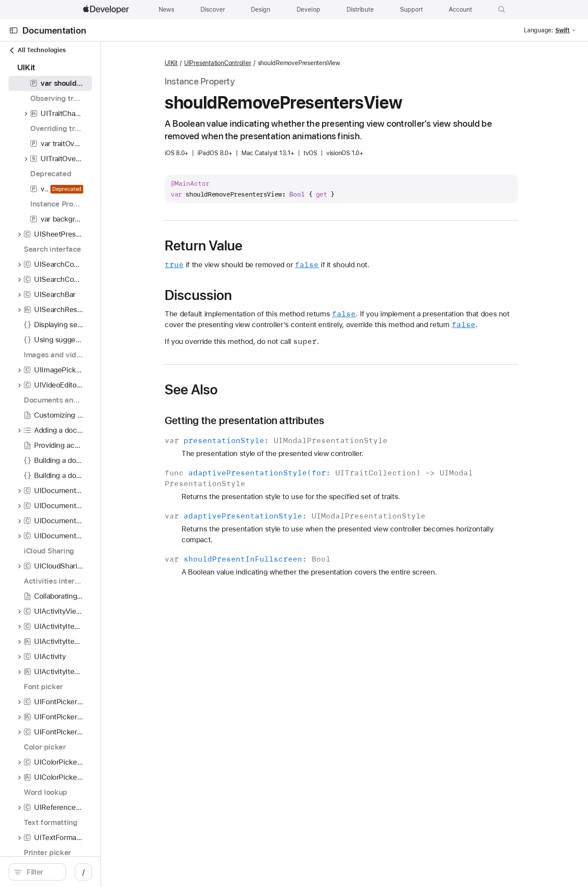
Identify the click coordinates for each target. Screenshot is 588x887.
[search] (75, 872)
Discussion (244, 295)
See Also (237, 390)
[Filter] (80, 872)
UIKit (217, 63)
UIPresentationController (264, 63)
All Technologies (37, 50)
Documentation (54, 30)
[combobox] (80, 872)
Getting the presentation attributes (291, 421)
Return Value (250, 246)
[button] (502, 9)
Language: (538, 30)
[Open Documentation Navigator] (14, 30)
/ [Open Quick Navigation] (159, 872)
